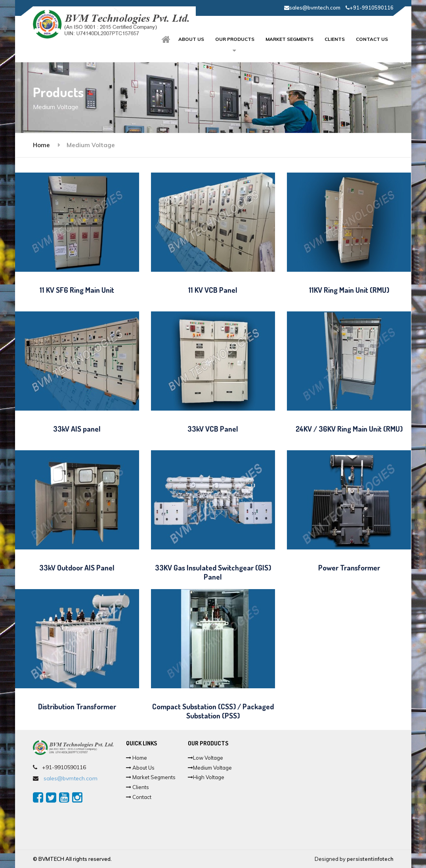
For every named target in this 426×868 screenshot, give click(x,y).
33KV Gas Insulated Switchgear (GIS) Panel (213, 572)
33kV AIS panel (77, 429)
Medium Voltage (210, 768)
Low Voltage (205, 758)
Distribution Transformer (77, 706)
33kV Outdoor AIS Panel (77, 567)
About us (191, 39)
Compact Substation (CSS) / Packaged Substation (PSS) (213, 711)
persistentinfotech (370, 859)
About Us (140, 768)
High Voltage (206, 777)
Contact (139, 797)
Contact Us (372, 39)
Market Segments (289, 39)
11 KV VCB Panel (213, 290)
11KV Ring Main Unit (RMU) (349, 290)
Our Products (235, 39)
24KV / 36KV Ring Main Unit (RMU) (349, 429)
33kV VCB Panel (213, 429)
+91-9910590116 (370, 8)
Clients (335, 39)
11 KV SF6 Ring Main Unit (77, 290)
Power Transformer (349, 567)
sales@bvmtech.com (312, 8)
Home (41, 145)
